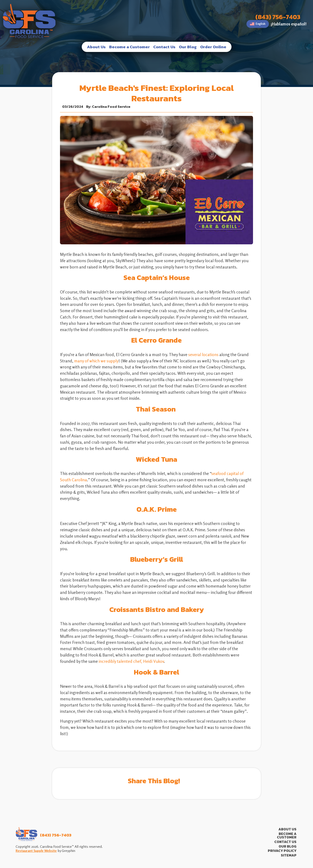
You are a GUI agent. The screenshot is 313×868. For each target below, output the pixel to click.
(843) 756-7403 (278, 17)
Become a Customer (129, 47)
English (258, 24)
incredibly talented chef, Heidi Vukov (131, 661)
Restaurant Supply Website (36, 851)
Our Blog (188, 47)
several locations (203, 355)
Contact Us (164, 47)
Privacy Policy (282, 851)
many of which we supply (96, 361)
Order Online (213, 47)
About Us (96, 47)
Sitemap (289, 855)
